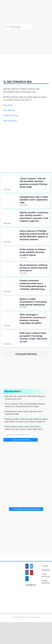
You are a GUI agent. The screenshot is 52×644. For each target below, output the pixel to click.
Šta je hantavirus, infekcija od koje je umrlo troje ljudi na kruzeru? (34, 268)
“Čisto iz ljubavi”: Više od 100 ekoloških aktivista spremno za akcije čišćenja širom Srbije (33, 183)
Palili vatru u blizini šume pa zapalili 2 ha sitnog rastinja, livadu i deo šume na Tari (33, 337)
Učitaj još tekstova (26, 354)
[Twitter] (32, 566)
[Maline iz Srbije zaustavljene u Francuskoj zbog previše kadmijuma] (10, 302)
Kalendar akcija (11, 115)
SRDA (24, 617)
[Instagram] (27, 572)
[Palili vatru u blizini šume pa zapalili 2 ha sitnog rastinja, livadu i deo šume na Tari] (10, 336)
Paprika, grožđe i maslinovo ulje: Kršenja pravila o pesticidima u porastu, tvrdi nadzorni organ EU (34, 217)
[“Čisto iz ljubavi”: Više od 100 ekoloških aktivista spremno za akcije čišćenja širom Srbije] (10, 181)
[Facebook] (27, 566)
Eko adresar (9, 110)
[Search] (6, 27)
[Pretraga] (18, 27)
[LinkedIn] (27, 579)
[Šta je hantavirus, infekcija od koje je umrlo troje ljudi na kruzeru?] (10, 268)
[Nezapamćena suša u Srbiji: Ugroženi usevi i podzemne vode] (10, 199)
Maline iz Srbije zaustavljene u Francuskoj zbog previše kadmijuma (33, 302)
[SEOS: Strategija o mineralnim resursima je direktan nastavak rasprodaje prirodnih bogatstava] (10, 317)
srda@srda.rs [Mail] (33, 585)
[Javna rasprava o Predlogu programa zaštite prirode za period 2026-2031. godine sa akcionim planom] (10, 233)
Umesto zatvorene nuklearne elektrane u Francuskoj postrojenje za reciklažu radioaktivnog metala (33, 286)
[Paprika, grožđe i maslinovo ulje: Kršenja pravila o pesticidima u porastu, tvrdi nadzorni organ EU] (10, 215)
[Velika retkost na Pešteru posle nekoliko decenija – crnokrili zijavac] (10, 252)
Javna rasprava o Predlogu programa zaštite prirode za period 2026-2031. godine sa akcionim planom (34, 235)
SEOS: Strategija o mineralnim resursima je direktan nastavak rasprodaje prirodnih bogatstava (33, 320)
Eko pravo (8, 105)
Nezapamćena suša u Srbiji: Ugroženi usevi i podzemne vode (34, 200)
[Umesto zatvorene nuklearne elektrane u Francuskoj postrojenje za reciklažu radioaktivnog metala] (10, 283)
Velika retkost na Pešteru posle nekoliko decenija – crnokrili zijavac (33, 252)
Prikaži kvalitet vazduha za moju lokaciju (26, 509)
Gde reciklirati (10, 121)
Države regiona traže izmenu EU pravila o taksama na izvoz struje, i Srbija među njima (24, 428)
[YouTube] (32, 572)
